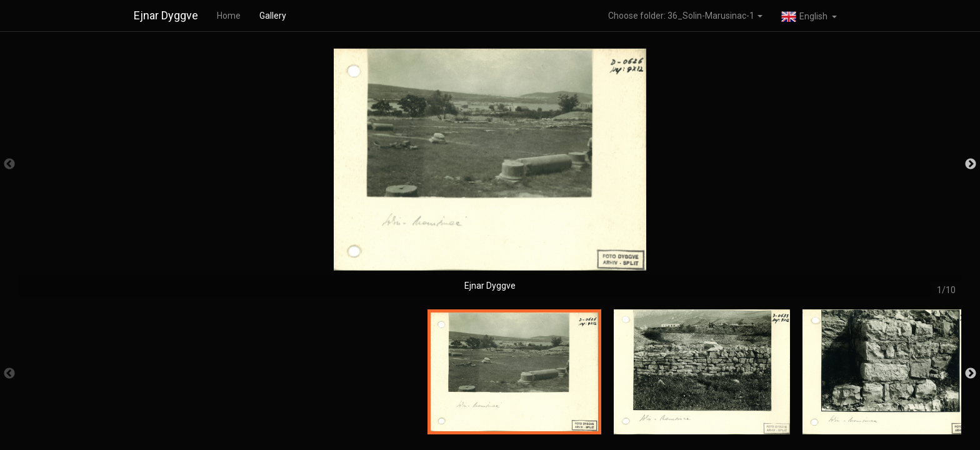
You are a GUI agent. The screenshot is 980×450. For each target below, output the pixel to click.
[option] (490, 170)
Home (229, 16)
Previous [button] (9, 164)
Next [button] (971, 164)
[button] (809, 16)
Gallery (273, 16)
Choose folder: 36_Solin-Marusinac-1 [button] (685, 16)
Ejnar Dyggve (166, 15)
